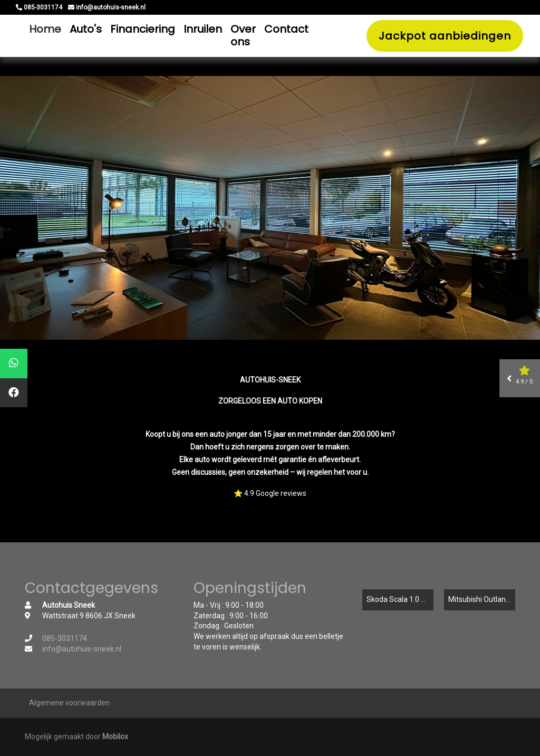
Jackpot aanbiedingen (445, 36)
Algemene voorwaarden (69, 703)
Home (45, 29)
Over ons (243, 35)
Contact (286, 29)
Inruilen (203, 29)
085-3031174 (65, 638)
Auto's (86, 29)
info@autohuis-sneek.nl (82, 649)
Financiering (143, 29)
